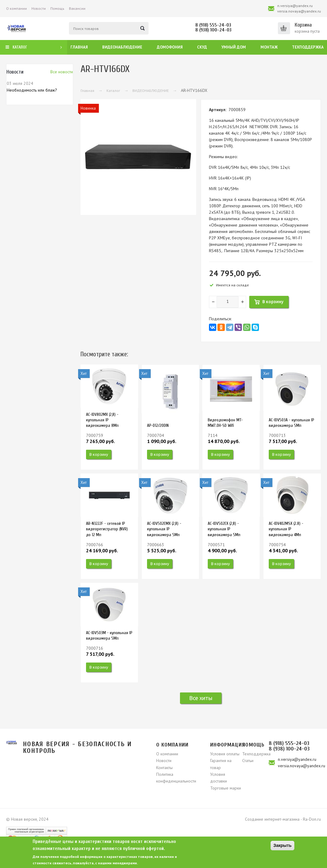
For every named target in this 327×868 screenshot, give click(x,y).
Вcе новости (62, 72)
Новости (39, 8)
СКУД (202, 47)
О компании (16, 8)
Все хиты (201, 698)
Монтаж (269, 47)
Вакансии (77, 8)
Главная (79, 47)
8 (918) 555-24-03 (213, 25)
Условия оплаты (225, 754)
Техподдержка (308, 47)
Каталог (113, 91)
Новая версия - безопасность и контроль (77, 747)
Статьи (248, 761)
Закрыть (282, 845)
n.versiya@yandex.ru (295, 6)
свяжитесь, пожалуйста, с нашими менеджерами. (95, 863)
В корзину (99, 454)
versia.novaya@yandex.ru (299, 11)
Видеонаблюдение (122, 47)
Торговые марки (226, 788)
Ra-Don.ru (312, 819)
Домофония (170, 47)
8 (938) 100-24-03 (213, 30)
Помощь (57, 8)
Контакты (164, 768)
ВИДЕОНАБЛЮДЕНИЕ (151, 91)
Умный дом (234, 47)
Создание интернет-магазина (272, 819)
